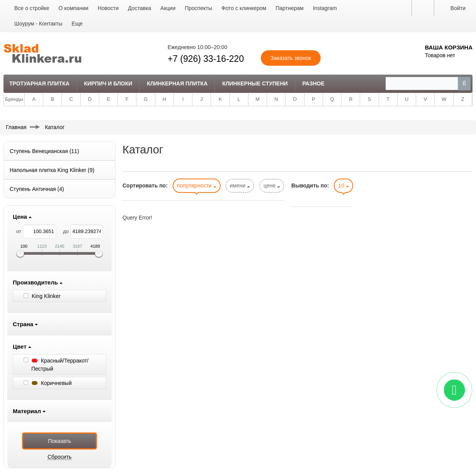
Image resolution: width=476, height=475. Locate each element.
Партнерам (289, 8)
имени (240, 186)
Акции (168, 8)
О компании (74, 8)
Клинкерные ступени (255, 83)
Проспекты (198, 8)
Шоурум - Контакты (38, 24)
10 (343, 186)
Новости (108, 8)
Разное (313, 83)
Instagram (325, 8)
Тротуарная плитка (39, 83)
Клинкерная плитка (177, 83)
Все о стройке (32, 8)
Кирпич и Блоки (108, 83)
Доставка (139, 8)
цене (272, 186)
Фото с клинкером (244, 8)
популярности (197, 186)
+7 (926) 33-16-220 (206, 59)
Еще (77, 24)
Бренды (14, 99)
